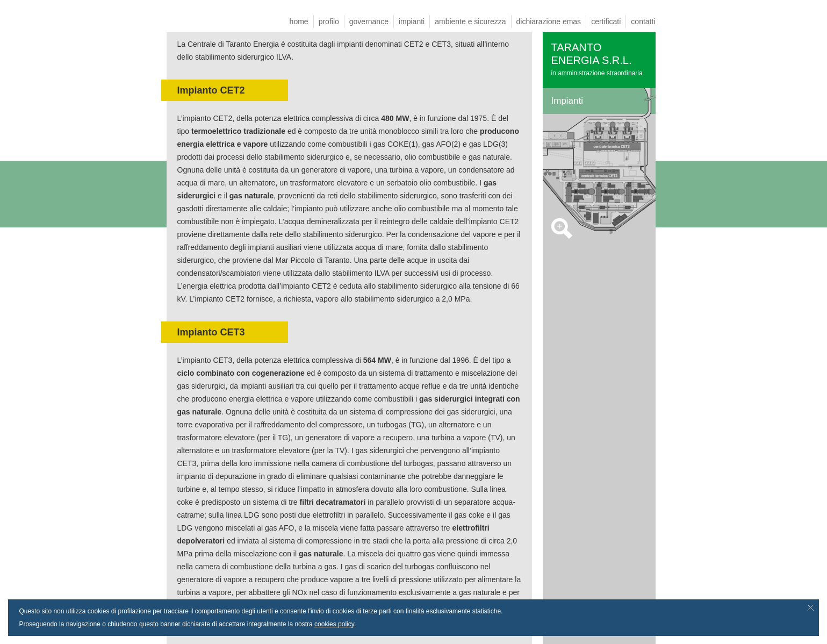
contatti (643, 22)
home (299, 22)
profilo (329, 22)
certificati (606, 22)
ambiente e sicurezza (470, 22)
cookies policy (334, 624)
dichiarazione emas (549, 22)
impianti (412, 22)
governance (369, 22)
